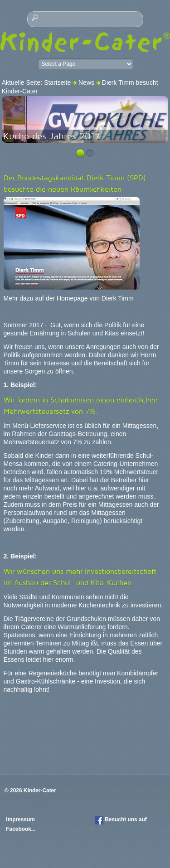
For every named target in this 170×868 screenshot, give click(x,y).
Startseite (57, 82)
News (86, 82)
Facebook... (21, 829)
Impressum (21, 820)
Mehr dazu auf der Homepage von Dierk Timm (69, 298)
